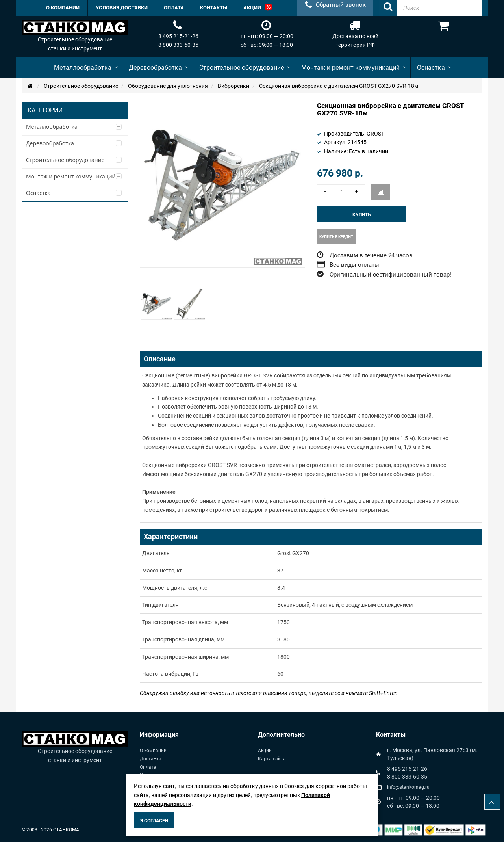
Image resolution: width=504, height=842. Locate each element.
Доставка (151, 759)
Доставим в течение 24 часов (371, 255)
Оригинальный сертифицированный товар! (390, 275)
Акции (265, 751)
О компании (153, 751)
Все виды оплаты (354, 265)
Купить (362, 215)
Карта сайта (272, 759)
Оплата (148, 767)
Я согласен (154, 821)
